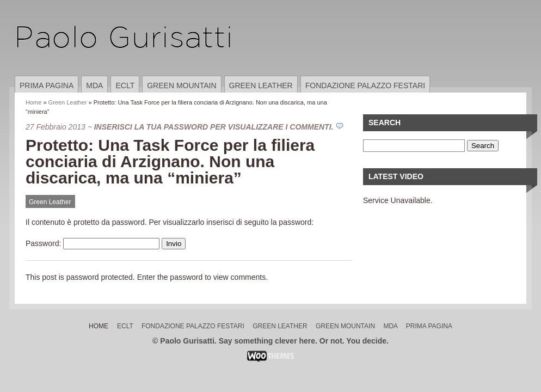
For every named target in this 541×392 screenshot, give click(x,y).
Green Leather (261, 85)
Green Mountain (182, 85)
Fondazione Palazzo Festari (365, 85)
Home (33, 102)
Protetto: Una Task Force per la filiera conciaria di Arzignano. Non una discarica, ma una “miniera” (170, 161)
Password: (93, 243)
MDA (94, 85)
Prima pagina (47, 85)
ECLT (125, 85)
